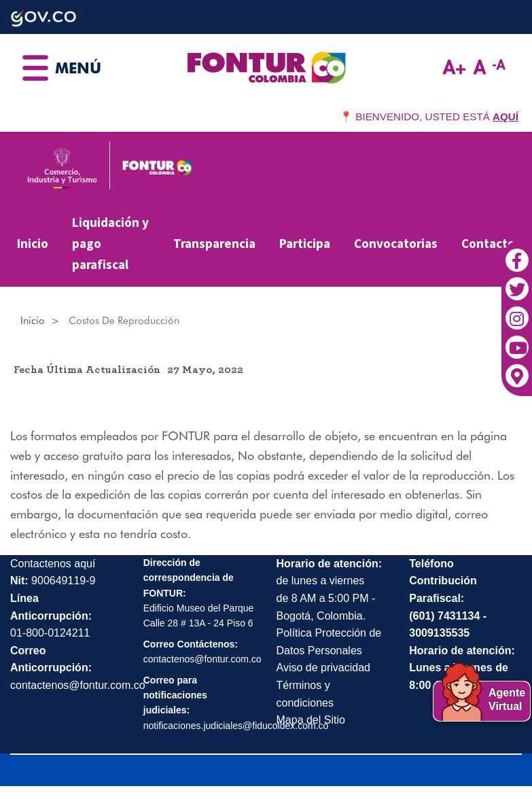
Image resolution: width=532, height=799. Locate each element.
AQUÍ (506, 117)
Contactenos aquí (53, 564)
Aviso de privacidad (323, 668)
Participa (305, 243)
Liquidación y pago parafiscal (110, 243)
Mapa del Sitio (311, 720)
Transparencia (214, 243)
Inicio (33, 243)
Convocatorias (396, 243)
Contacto (488, 243)
